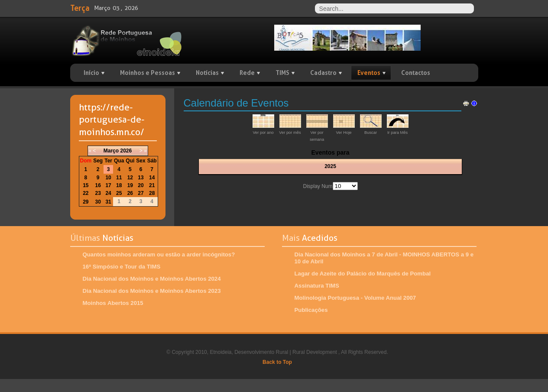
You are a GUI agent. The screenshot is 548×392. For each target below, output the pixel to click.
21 (152, 185)
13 (141, 178)
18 (119, 185)
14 (152, 178)
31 (108, 202)
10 (108, 178)
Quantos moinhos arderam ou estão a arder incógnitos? (159, 254)
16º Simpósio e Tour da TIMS (122, 267)
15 (86, 185)
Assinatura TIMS (317, 286)
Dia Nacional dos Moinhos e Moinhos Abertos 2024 (152, 279)
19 (130, 185)
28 (152, 193)
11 (119, 178)
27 (141, 193)
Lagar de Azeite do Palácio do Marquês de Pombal (363, 274)
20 (141, 185)
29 (86, 202)
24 (108, 193)
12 (130, 178)
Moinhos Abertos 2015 (113, 303)
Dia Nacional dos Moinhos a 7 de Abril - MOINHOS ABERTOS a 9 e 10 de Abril (384, 258)
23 (98, 193)
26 (130, 193)
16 (98, 185)
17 (108, 185)
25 (119, 193)
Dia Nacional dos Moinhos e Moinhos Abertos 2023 (152, 291)
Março (111, 151)
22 (86, 193)
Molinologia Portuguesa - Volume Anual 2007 (355, 298)
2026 (126, 151)
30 (98, 202)
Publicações (311, 310)
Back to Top (277, 362)
